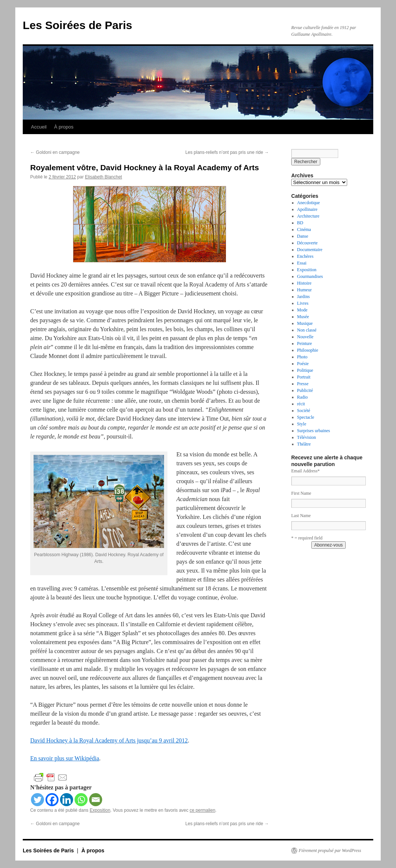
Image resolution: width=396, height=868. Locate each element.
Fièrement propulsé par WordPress (330, 850)
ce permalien (203, 810)
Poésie (303, 364)
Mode (302, 310)
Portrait (304, 377)
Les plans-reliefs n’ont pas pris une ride (227, 152)
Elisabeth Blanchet (103, 177)
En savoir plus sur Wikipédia (65, 758)
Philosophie (308, 350)
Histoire (304, 283)
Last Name (301, 516)
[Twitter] (37, 800)
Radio (303, 397)
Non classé (307, 330)
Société (304, 411)
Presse (303, 384)
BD (300, 223)
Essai (302, 263)
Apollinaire (307, 209)
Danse (303, 236)
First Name (301, 493)
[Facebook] (52, 800)
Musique (305, 323)
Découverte (307, 243)
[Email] (96, 800)
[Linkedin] (67, 800)
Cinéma (304, 229)
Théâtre (304, 444)
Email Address (305, 471)
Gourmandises (310, 276)
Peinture (305, 343)
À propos (64, 127)
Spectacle (306, 417)
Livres (303, 303)
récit (301, 404)
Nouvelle (305, 337)
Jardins (304, 297)
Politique (305, 370)
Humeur (304, 290)
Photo (302, 357)
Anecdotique (309, 203)
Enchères (305, 256)
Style (302, 424)
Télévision (307, 437)
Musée (303, 317)
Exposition (100, 810)
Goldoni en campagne (55, 152)
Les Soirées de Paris (78, 25)
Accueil (39, 127)
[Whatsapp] (81, 800)
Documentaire (310, 250)
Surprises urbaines (314, 431)
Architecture (308, 216)
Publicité (305, 390)
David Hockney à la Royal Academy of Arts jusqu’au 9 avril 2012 (109, 740)
